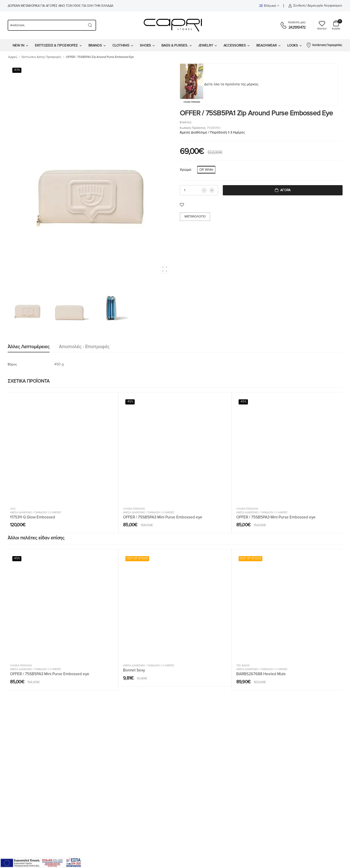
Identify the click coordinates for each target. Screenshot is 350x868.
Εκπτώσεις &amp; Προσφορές (42, 57)
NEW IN (18, 45)
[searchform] (46, 25)
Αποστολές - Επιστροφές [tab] (84, 347)
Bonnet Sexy (134, 670)
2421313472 (297, 27)
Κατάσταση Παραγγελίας (324, 45)
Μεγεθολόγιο (195, 217)
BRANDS (95, 45)
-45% (130, 402)
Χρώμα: (186, 170)
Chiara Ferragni (134, 509)
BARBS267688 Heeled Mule (261, 674)
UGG (13, 509)
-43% (17, 70)
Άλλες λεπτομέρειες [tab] (29, 347)
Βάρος (12, 364)
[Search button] (90, 25)
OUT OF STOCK (137, 558)
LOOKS (293, 45)
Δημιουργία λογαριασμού (325, 5)
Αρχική (13, 57)
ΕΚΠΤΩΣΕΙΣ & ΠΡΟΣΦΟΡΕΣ (56, 45)
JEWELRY (205, 45)
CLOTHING (121, 45)
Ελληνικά (268, 6)
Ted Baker (243, 666)
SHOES (145, 45)
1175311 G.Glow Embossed (33, 517)
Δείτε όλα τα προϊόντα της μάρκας (231, 84)
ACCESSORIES (235, 45)
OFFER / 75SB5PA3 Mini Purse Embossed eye (163, 517)
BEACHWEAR (267, 45)
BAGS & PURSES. (175, 45)
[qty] (199, 190)
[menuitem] (20, 45)
